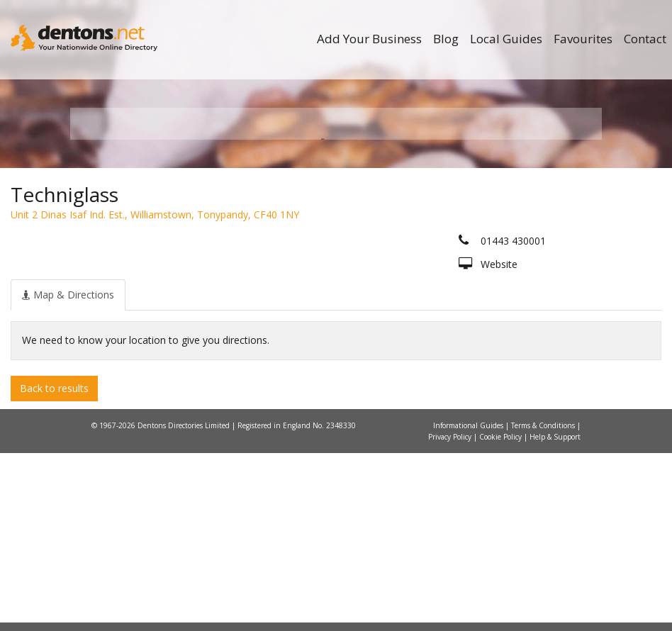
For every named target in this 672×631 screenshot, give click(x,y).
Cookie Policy (502, 615)
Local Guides (506, 39)
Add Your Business (369, 39)
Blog (446, 39)
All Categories (341, 291)
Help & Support (555, 615)
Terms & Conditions (544, 603)
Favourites (583, 39)
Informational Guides (469, 603)
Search (519, 267)
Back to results (54, 565)
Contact (645, 39)
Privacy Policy (451, 615)
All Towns (149, 291)
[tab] (68, 472)
